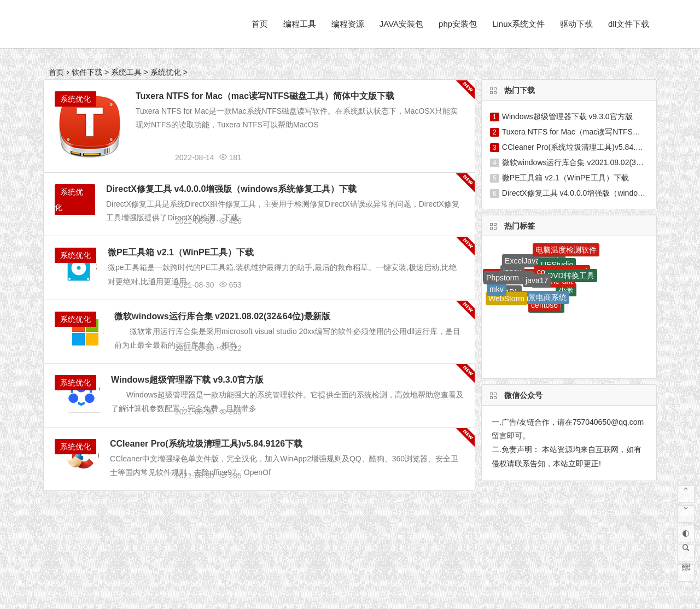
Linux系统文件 (518, 24)
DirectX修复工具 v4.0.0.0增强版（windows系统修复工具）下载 (231, 189)
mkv (497, 289)
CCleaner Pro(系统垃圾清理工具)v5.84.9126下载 (206, 444)
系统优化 (166, 72)
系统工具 (126, 72)
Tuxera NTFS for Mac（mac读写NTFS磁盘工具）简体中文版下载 (265, 96)
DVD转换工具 (571, 276)
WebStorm (506, 298)
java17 (537, 280)
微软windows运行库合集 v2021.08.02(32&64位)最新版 (222, 316)
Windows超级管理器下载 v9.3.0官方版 (187, 380)
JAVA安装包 (401, 24)
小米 (566, 290)
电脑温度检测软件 (566, 250)
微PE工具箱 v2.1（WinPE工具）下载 (181, 252)
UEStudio (557, 265)
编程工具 (300, 24)
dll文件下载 (629, 24)
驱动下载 (576, 24)
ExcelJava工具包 (534, 261)
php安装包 (458, 24)
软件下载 (87, 72)
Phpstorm (503, 278)
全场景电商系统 (540, 297)
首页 (260, 24)
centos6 (544, 305)
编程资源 (348, 24)
